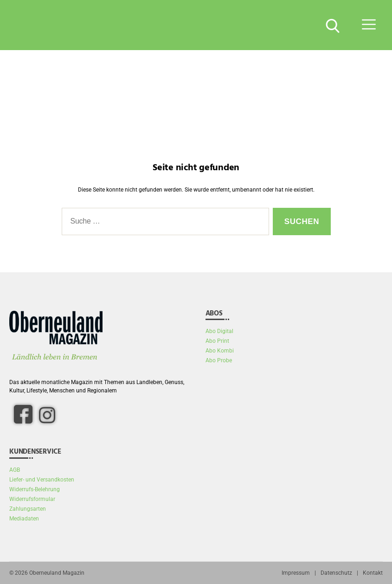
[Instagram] (47, 415)
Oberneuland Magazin (57, 573)
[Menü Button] (369, 25)
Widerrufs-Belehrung (35, 489)
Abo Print (217, 341)
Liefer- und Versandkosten (42, 480)
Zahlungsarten (28, 509)
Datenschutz (336, 573)
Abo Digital (219, 331)
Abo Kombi (220, 351)
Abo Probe (219, 360)
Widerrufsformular (32, 499)
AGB (15, 470)
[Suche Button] (332, 25)
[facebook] (23, 414)
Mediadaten (24, 519)
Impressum (296, 573)
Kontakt (373, 573)
